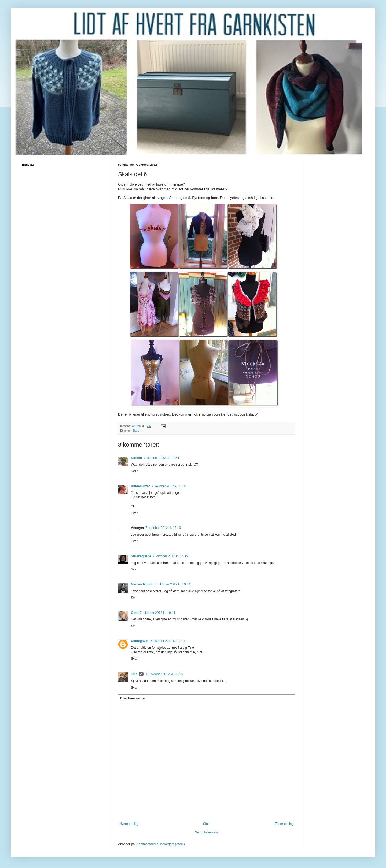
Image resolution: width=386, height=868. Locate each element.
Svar (134, 471)
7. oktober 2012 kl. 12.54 (161, 458)
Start (206, 824)
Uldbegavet (140, 641)
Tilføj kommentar (133, 698)
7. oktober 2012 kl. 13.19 (163, 528)
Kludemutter (140, 486)
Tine (134, 674)
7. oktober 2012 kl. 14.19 (170, 556)
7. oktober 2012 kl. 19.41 (157, 613)
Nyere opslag (129, 824)
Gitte (135, 613)
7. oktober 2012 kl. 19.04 (172, 584)
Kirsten (136, 458)
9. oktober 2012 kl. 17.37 (168, 641)
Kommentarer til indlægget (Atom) (161, 844)
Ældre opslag (284, 824)
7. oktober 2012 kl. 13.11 (169, 486)
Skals (136, 431)
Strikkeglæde (141, 556)
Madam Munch (142, 584)
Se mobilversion (206, 832)
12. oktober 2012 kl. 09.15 (164, 674)
